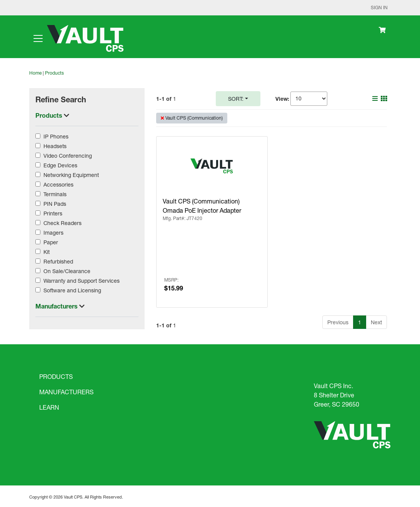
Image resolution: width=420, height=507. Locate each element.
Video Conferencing (68, 156)
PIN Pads (55, 204)
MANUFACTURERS (66, 392)
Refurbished (58, 261)
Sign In (379, 8)
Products (54, 73)
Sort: (236, 99)
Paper (51, 242)
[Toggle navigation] (38, 38)
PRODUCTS (56, 376)
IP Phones (56, 136)
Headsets (55, 146)
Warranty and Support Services (82, 281)
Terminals (55, 194)
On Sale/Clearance (67, 271)
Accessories (58, 184)
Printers (53, 213)
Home (35, 73)
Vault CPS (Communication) (194, 118)
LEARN (49, 407)
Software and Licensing (72, 290)
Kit (47, 252)
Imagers (53, 233)
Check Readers (62, 223)
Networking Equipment (71, 175)
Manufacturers (57, 306)
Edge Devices (60, 165)
